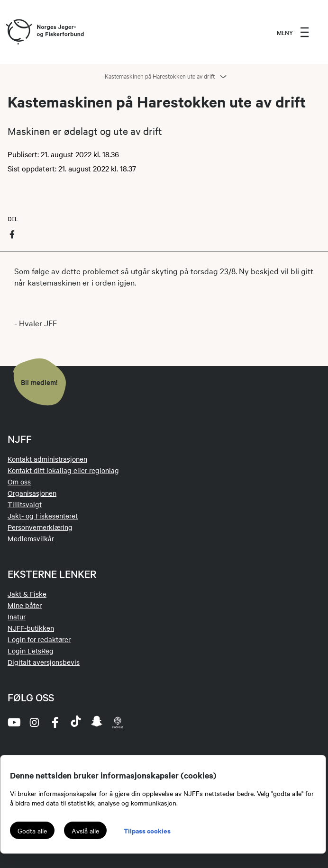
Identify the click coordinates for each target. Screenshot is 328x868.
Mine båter (25, 605)
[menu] (293, 32)
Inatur (17, 617)
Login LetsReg (31, 651)
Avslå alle (85, 831)
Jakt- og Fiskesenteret (43, 516)
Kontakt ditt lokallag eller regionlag (63, 470)
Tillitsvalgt (25, 504)
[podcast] (118, 722)
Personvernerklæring (40, 527)
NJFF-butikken (31, 628)
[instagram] (34, 722)
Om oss (19, 482)
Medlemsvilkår (31, 538)
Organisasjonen (32, 493)
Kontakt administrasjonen (47, 459)
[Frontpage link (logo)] (18, 32)
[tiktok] (76, 722)
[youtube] (13, 722)
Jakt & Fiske (27, 594)
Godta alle (32, 831)
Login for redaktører (39, 639)
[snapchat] (97, 722)
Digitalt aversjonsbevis (44, 662)
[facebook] (55, 722)
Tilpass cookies (147, 830)
